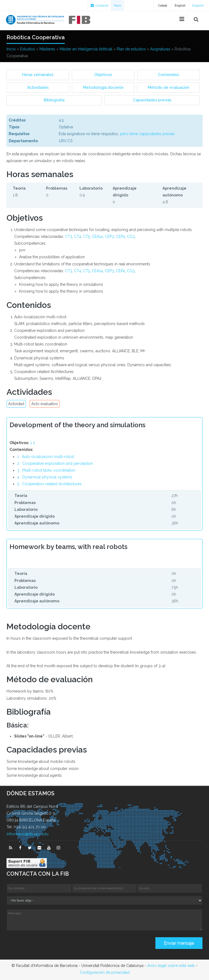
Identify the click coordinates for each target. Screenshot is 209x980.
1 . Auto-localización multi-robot (46, 457)
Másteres (47, 49)
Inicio (11, 49)
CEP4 (120, 236)
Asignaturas (160, 49)
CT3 (69, 236)
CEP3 (109, 236)
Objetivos (103, 75)
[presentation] (48, 945)
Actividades (38, 87)
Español (198, 5)
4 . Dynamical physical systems (45, 477)
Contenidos (168, 75)
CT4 (78, 236)
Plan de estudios (131, 49)
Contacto (99, 5)
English (180, 5)
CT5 (86, 236)
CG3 (131, 236)
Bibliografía (54, 100)
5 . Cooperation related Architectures (49, 484)
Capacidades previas (152, 100)
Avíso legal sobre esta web (171, 966)
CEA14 (97, 236)
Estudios (28, 49)
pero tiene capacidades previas (147, 134)
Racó (118, 5)
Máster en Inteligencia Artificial (86, 49)
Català (163, 5)
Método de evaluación (169, 87)
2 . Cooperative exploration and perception (55, 463)
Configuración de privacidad (105, 972)
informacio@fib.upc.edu (27, 834)
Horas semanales (38, 75)
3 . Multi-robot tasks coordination (46, 470)
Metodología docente (103, 87)
